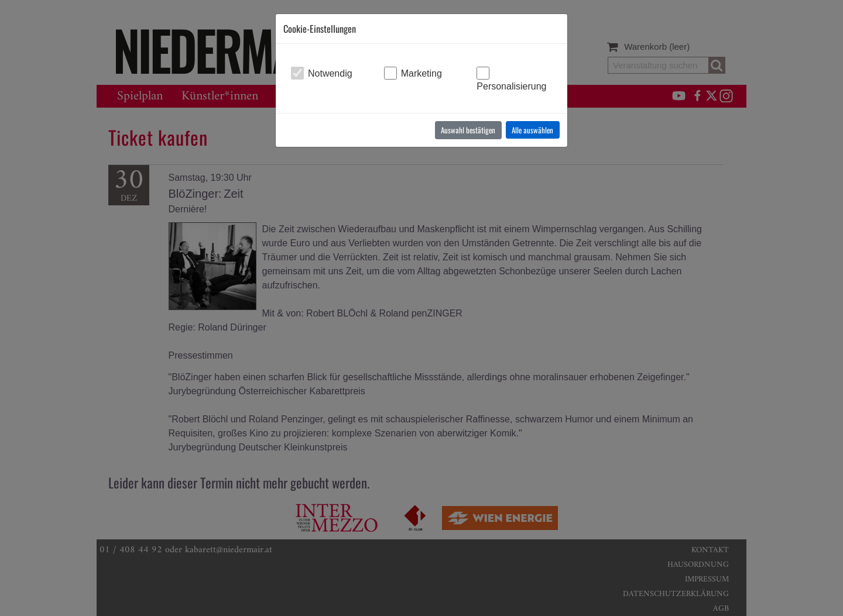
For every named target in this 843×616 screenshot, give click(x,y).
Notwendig (330, 73)
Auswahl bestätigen (468, 130)
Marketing (421, 73)
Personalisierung (511, 86)
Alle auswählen (532, 130)
